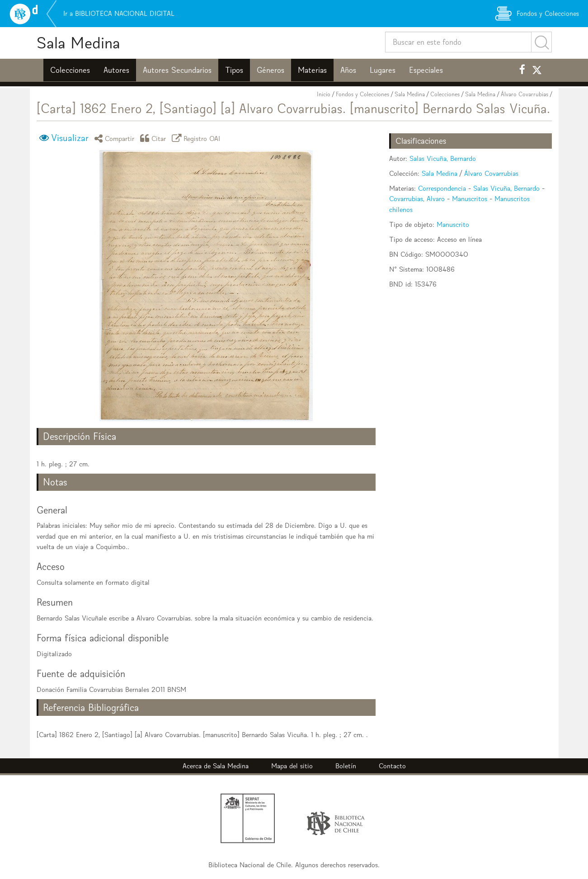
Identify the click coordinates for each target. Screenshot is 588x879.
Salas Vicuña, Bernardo (443, 158)
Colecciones (70, 70)
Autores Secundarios (177, 70)
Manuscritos (470, 199)
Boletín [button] (346, 766)
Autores (116, 70)
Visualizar (70, 138)
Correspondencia (442, 188)
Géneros (270, 70)
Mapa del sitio (292, 766)
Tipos (234, 70)
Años (348, 70)
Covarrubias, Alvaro (417, 199)
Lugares (383, 70)
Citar (155, 138)
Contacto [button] (392, 766)
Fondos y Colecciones (362, 94)
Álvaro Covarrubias (524, 94)
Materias (312, 70)
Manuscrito (453, 224)
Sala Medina (78, 43)
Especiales (426, 70)
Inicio (324, 94)
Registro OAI (198, 138)
